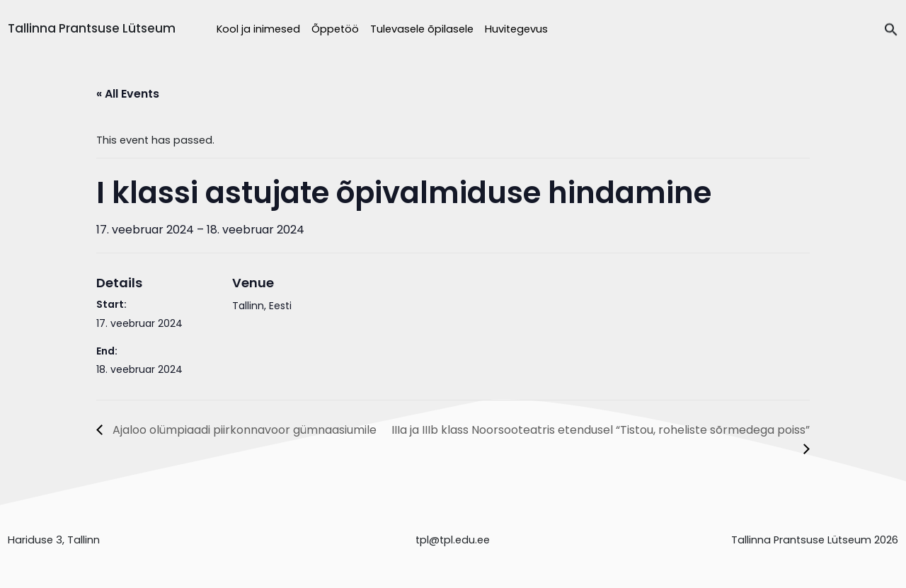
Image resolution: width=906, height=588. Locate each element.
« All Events (128, 94)
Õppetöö (335, 29)
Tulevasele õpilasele (422, 29)
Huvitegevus (516, 29)
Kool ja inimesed (258, 29)
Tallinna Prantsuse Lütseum (92, 28)
